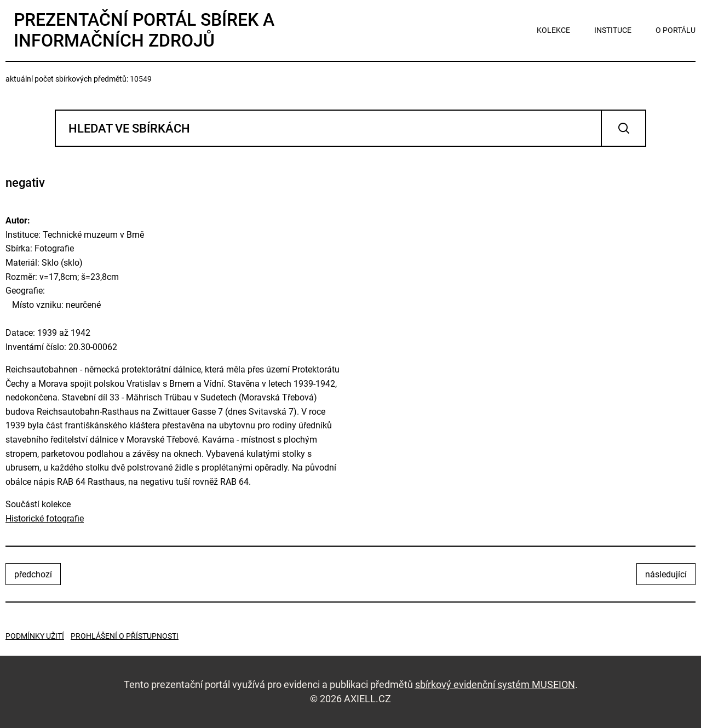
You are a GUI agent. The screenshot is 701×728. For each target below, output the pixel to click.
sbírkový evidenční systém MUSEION (495, 684)
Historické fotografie (45, 518)
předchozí (33, 574)
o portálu (676, 30)
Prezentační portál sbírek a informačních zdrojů (144, 30)
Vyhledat (624, 128)
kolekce (553, 30)
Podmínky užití (35, 636)
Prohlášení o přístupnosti (125, 636)
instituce (613, 30)
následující (666, 574)
